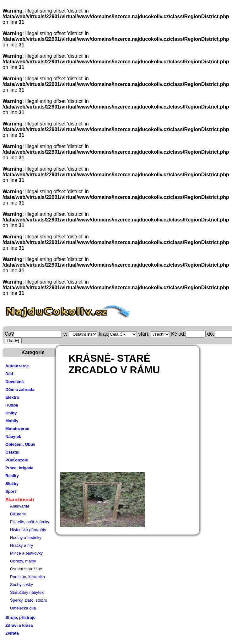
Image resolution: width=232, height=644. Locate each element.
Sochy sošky (22, 585)
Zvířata (12, 633)
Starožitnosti (20, 500)
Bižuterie (18, 514)
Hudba (12, 405)
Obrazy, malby (23, 561)
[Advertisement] (140, 426)
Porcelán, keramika (27, 577)
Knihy (11, 413)
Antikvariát (20, 506)
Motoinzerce (17, 429)
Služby (12, 484)
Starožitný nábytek (27, 592)
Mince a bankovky (26, 553)
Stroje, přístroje (20, 617)
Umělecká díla (23, 608)
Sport (11, 491)
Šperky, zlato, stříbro (29, 600)
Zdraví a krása (19, 625)
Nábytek (13, 436)
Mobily (12, 421)
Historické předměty (28, 530)
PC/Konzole (17, 460)
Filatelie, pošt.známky (30, 522)
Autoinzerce (17, 366)
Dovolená (15, 382)
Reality (12, 476)
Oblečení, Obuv (20, 444)
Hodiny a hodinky (26, 538)
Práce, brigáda (19, 468)
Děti (9, 374)
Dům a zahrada (20, 389)
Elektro (12, 397)
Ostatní (12, 452)
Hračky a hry (22, 545)
